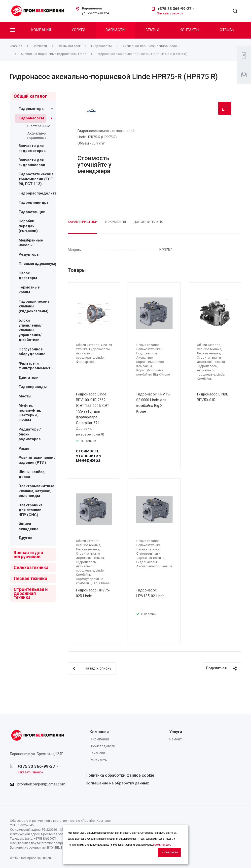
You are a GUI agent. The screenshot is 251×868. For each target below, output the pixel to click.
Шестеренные (39, 126)
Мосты (25, 396)
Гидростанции (32, 212)
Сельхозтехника (31, 567)
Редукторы (29, 254)
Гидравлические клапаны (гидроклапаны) (34, 306)
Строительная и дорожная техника (31, 593)
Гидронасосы (31, 118)
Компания (41, 30)
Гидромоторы (32, 109)
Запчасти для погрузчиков (28, 555)
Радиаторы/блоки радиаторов (30, 434)
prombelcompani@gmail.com (41, 784)
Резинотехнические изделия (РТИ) (37, 460)
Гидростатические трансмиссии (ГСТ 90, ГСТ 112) (36, 179)
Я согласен (170, 852)
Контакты (189, 30)
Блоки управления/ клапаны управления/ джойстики (30, 330)
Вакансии (97, 753)
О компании (99, 739)
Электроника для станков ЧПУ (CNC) (31, 510)
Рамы (24, 448)
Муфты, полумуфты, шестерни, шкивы (30, 413)
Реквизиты (99, 760)
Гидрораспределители (40, 193)
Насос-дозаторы (28, 276)
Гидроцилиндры (34, 202)
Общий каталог (30, 96)
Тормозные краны (29, 290)
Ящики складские (29, 527)
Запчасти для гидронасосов (32, 162)
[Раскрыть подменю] (52, 109)
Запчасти (115, 30)
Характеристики (83, 222)
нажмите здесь (162, 845)
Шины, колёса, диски (32, 474)
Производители (102, 746)
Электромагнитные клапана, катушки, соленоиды (36, 491)
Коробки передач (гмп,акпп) (28, 226)
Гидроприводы (33, 387)
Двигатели (29, 378)
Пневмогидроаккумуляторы (45, 264)
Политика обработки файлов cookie (120, 775)
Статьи (152, 30)
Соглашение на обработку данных (117, 783)
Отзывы (227, 30)
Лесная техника (30, 578)
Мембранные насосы (31, 243)
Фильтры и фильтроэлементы (36, 366)
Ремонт (176, 739)
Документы (115, 222)
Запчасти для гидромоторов (32, 148)
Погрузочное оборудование (32, 352)
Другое (25, 538)
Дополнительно (148, 222)
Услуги (78, 30)
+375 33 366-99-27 (175, 9)
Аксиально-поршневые (37, 135)
